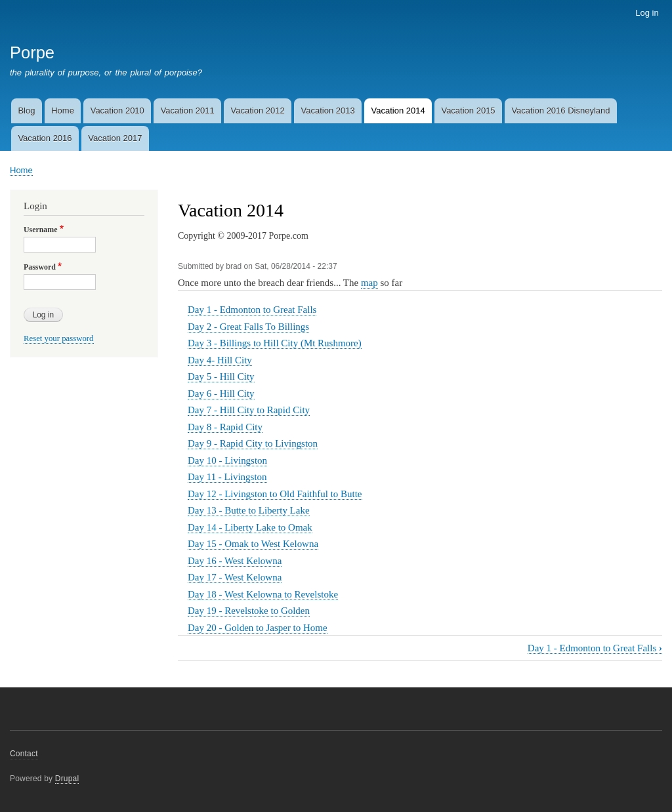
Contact (24, 754)
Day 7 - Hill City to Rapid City (249, 410)
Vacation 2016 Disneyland (560, 111)
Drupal (67, 779)
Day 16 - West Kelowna (235, 561)
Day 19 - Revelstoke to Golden (249, 611)
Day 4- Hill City (220, 360)
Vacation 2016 (45, 138)
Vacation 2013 (328, 111)
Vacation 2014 (398, 111)
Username (40, 230)
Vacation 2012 (258, 111)
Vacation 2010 (117, 111)
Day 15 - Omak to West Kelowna (253, 544)
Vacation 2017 (115, 138)
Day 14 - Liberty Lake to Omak (250, 527)
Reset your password (59, 338)
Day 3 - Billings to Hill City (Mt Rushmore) (275, 343)
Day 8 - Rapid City (225, 427)
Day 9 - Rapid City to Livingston (253, 443)
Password (40, 267)
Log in (647, 13)
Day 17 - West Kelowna (235, 577)
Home (63, 111)
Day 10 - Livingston (227, 460)
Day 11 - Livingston (227, 477)
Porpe (32, 52)
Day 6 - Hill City (221, 394)
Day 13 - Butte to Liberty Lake (249, 510)
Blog (26, 111)
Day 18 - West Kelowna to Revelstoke (263, 594)
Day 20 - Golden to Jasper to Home (258, 628)
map (369, 283)
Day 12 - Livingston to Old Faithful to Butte (275, 494)
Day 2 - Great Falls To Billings (248, 327)
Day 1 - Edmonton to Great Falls (252, 310)
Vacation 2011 (188, 111)
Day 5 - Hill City (221, 376)
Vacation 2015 (468, 111)
